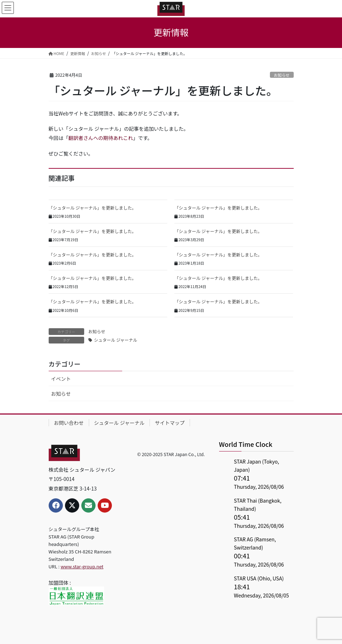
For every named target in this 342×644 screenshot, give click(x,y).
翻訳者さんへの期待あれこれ (101, 138)
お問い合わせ (69, 423)
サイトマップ (170, 423)
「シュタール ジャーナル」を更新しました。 (93, 208)
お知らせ (282, 75)
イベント (61, 379)
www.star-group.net (82, 566)
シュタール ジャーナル (116, 340)
